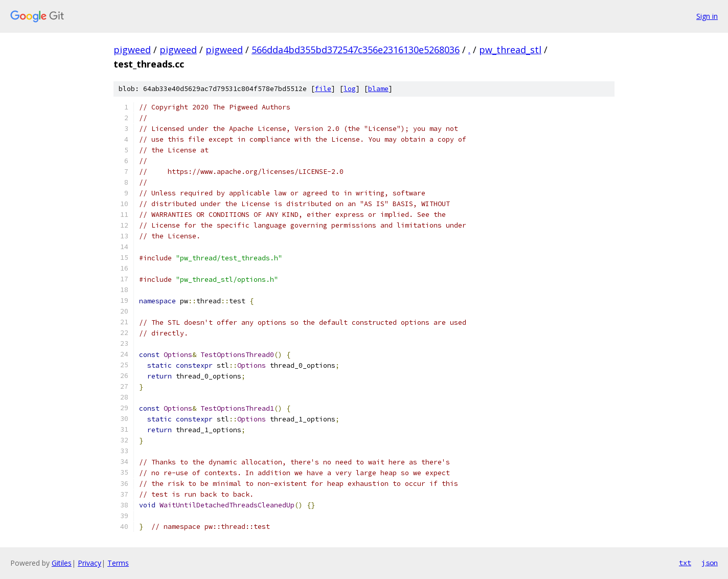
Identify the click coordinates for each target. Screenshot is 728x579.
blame (378, 89)
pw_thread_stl (510, 50)
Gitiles (62, 563)
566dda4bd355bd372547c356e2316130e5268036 (356, 50)
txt (685, 563)
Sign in (707, 16)
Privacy (89, 563)
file (323, 89)
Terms (118, 563)
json (710, 563)
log (350, 89)
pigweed (132, 50)
